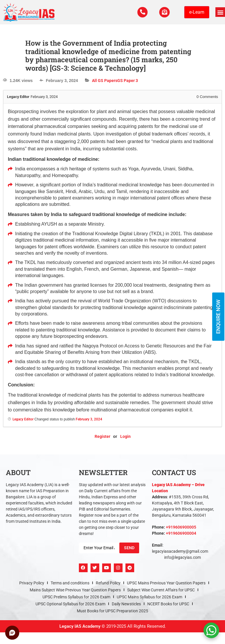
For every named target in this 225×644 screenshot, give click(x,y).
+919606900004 (181, 533)
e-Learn (197, 12)
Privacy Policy (32, 583)
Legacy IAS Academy (80, 626)
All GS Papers (105, 81)
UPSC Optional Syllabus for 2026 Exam (70, 604)
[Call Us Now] (141, 12)
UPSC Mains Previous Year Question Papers (166, 583)
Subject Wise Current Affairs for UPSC (161, 590)
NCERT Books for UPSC (168, 604)
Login (125, 436)
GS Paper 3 (128, 81)
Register (102, 436)
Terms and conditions (70, 583)
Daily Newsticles (126, 604)
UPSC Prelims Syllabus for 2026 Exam (76, 597)
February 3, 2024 (89, 419)
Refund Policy (108, 583)
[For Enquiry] (164, 12)
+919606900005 (181, 527)
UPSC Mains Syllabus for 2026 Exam (149, 597)
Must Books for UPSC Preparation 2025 (112, 611)
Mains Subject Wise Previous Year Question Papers (75, 590)
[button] (220, 12)
